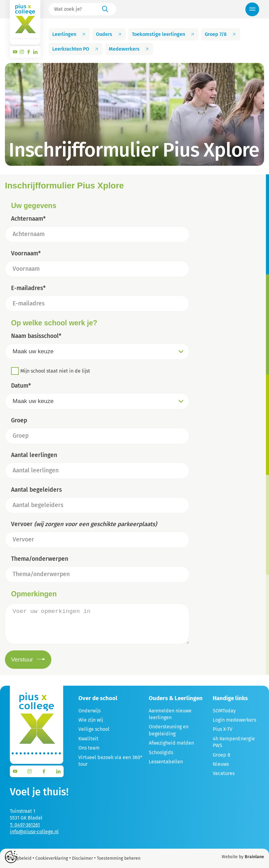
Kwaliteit (88, 739)
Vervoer (84, 524)
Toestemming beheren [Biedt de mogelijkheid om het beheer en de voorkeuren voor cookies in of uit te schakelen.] (119, 858)
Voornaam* (26, 253)
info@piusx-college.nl (34, 832)
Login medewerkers (234, 720)
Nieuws (221, 764)
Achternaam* (28, 219)
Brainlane (254, 857)
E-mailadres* (28, 288)
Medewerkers (129, 49)
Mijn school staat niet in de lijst (55, 371)
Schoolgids (161, 752)
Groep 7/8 (221, 34)
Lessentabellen (166, 762)
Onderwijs (89, 711)
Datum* (21, 386)
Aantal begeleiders (36, 490)
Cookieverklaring (52, 858)
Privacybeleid (18, 858)
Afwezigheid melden (171, 743)
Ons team (89, 748)
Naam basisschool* (36, 336)
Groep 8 (222, 755)
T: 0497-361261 (25, 825)
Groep (19, 420)
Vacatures (224, 773)
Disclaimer (82, 858)
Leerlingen (69, 34)
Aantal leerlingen (34, 455)
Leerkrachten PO (76, 49)
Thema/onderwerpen (40, 559)
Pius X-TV (223, 729)
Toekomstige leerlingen (163, 34)
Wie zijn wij (91, 720)
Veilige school (94, 729)
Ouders (109, 34)
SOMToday (224, 711)
